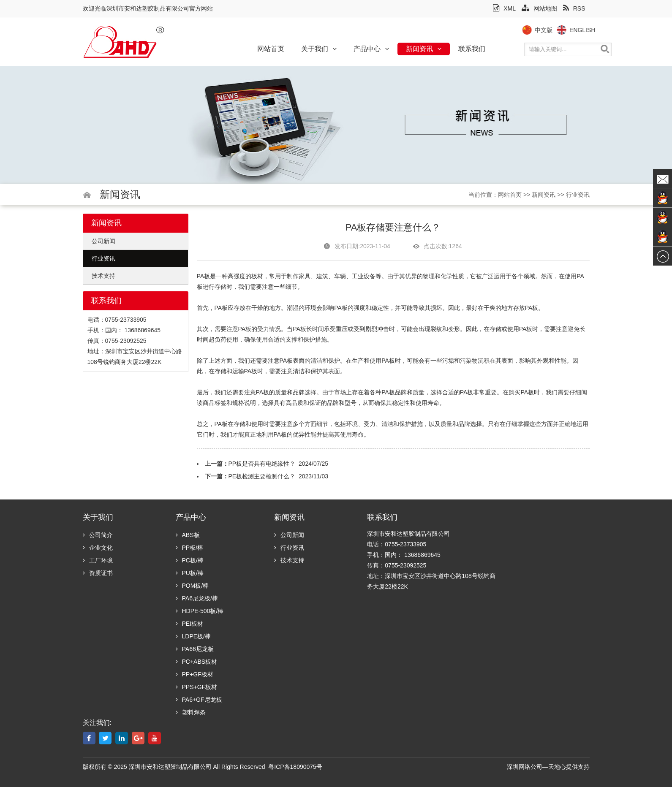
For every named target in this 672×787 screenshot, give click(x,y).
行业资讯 (578, 195)
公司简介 (98, 535)
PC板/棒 (190, 560)
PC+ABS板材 (197, 662)
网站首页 (271, 49)
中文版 (561, 30)
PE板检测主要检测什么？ (262, 476)
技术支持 (103, 276)
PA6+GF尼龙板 (199, 700)
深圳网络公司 (525, 767)
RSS (574, 8)
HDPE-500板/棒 (200, 611)
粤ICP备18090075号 (295, 767)
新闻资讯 (424, 49)
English (600, 30)
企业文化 (98, 548)
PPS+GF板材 (197, 687)
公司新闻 (103, 241)
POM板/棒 (192, 586)
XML (504, 8)
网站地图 (539, 8)
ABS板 (188, 535)
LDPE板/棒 (193, 636)
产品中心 (371, 49)
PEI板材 (190, 624)
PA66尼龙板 (195, 649)
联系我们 (472, 49)
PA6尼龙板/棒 (197, 598)
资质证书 (98, 573)
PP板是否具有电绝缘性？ (262, 464)
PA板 (221, 308)
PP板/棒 (190, 548)
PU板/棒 (190, 573)
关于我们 (319, 49)
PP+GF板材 (195, 674)
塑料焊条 (191, 712)
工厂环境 (98, 560)
